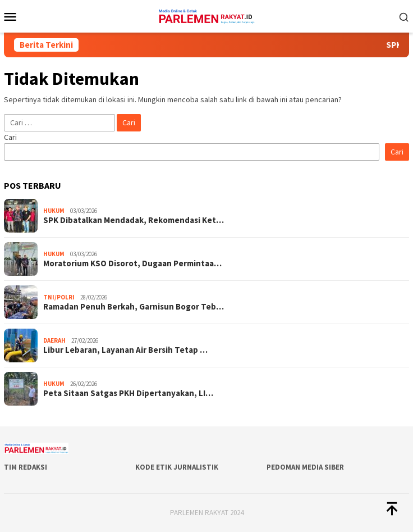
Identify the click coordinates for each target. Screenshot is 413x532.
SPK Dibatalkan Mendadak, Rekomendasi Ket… (134, 220)
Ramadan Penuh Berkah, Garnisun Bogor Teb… (134, 307)
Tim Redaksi (26, 467)
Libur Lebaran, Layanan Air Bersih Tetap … (125, 350)
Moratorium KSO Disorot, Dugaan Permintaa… (132, 263)
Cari (10, 137)
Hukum (54, 211)
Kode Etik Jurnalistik (177, 467)
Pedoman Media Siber (305, 467)
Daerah (54, 340)
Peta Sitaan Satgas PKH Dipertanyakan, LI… (128, 393)
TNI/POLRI (59, 297)
